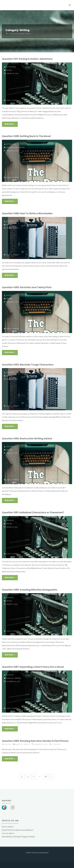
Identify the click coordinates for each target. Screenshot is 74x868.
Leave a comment (12, 100)
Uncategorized (12, 147)
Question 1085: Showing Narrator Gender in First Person (35, 741)
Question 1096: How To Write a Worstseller (27, 213)
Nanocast (10, 678)
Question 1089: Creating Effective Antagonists (30, 590)
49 (46, 777)
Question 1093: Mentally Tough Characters (28, 365)
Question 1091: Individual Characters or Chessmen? (33, 512)
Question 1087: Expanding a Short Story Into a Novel (33, 667)
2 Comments (56, 744)
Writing (9, 70)
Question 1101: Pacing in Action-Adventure (27, 59)
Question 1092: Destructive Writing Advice (27, 439)
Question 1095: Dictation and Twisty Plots (27, 287)
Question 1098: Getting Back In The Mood (26, 136)
